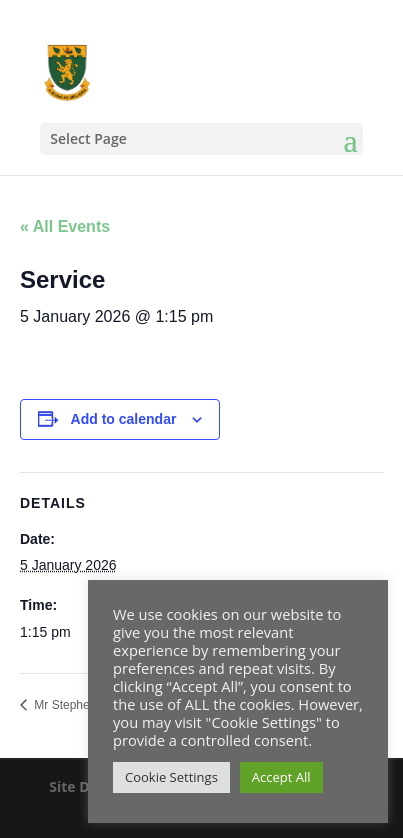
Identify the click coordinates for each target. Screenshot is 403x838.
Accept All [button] (281, 777)
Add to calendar (124, 419)
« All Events (65, 226)
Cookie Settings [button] (171, 777)
